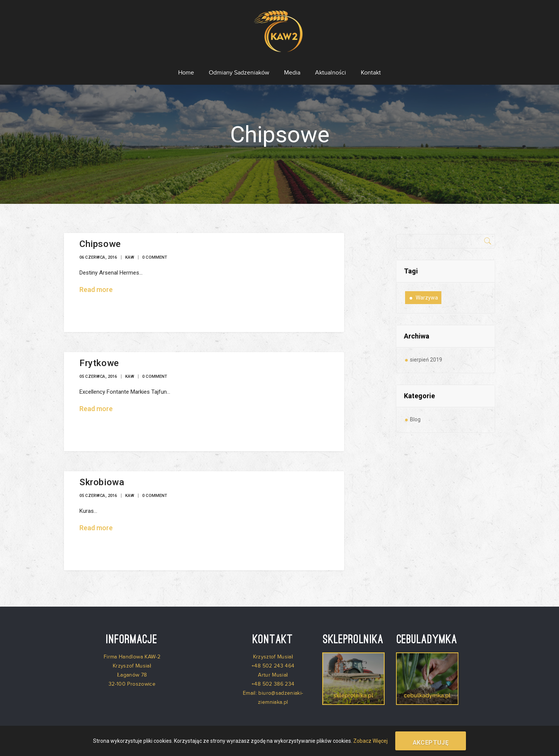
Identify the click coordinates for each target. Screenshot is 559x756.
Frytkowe (99, 356)
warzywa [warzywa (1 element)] (427, 291)
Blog (415, 413)
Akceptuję (431, 743)
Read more (96, 283)
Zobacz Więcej (370, 741)
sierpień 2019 (426, 353)
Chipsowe (100, 237)
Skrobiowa (102, 475)
